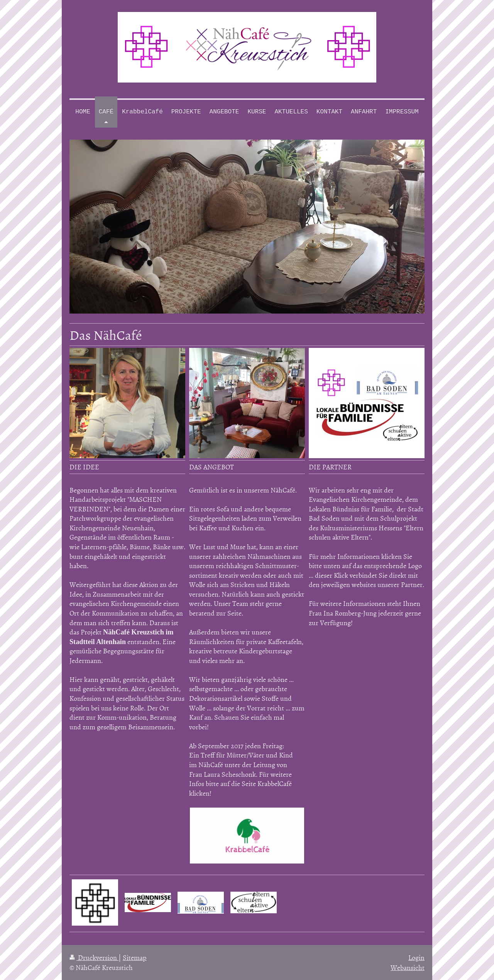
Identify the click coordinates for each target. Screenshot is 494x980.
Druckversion (94, 957)
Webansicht (408, 967)
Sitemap (135, 957)
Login (416, 957)
